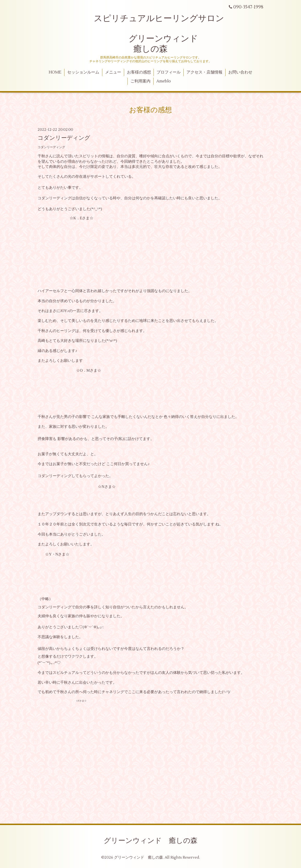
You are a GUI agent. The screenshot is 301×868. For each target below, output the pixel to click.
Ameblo (164, 81)
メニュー (113, 72)
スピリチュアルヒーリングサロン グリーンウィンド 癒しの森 (150, 34)
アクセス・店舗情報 (204, 72)
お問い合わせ (240, 72)
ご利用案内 (141, 81)
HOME (55, 72)
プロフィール (169, 72)
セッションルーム (83, 72)
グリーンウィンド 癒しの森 (151, 841)
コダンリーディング (64, 138)
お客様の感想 (139, 72)
